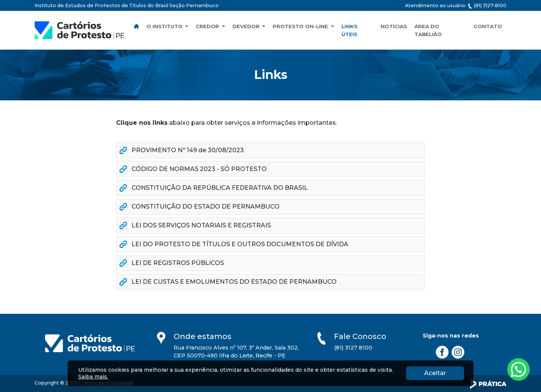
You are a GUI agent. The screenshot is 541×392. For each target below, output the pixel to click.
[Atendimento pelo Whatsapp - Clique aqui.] (518, 369)
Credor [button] (208, 26)
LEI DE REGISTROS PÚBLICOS (172, 263)
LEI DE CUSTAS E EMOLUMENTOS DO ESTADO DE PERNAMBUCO (228, 282)
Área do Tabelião (428, 30)
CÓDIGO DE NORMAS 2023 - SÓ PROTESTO (193, 169)
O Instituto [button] (165, 26)
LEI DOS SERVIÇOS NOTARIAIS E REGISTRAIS (195, 225)
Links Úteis (349, 30)
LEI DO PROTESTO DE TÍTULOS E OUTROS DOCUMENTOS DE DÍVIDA (234, 244)
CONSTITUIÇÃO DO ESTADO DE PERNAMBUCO (199, 207)
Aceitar (444, 372)
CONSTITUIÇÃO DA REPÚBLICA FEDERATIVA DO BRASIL (214, 188)
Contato (488, 26)
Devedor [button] (247, 26)
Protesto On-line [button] (301, 26)
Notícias (394, 26)
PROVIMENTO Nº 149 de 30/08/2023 (182, 150)
